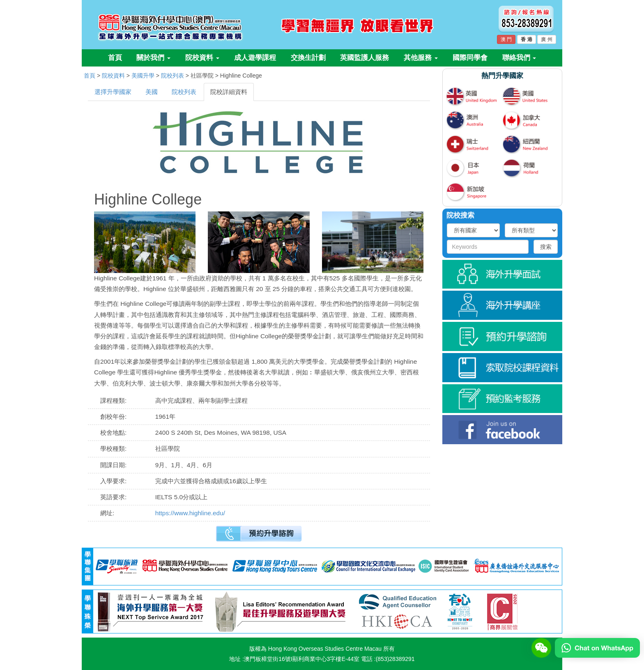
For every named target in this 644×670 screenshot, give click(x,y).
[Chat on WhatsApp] (597, 647)
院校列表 (172, 76)
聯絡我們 (519, 58)
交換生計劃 (308, 58)
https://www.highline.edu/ (190, 513)
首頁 (115, 58)
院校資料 (202, 58)
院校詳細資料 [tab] (229, 92)
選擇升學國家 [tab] (113, 92)
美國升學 (143, 76)
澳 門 (506, 39)
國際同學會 (470, 58)
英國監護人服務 (365, 58)
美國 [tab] (152, 92)
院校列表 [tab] (184, 92)
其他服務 (421, 58)
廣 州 (546, 39)
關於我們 (153, 58)
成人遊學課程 (255, 58)
